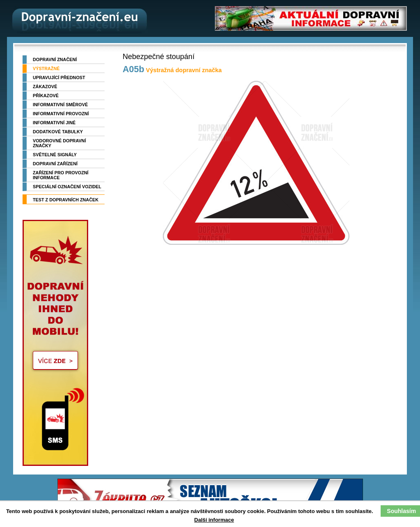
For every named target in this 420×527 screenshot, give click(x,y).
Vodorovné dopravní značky (59, 143)
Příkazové (46, 96)
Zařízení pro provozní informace (61, 175)
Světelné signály (55, 155)
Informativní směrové (60, 105)
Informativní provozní (61, 114)
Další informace (214, 520)
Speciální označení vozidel (67, 187)
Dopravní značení (55, 59)
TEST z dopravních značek (66, 200)
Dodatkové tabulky (58, 132)
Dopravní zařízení (55, 164)
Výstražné (46, 68)
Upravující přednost (59, 78)
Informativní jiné (54, 123)
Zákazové (45, 87)
